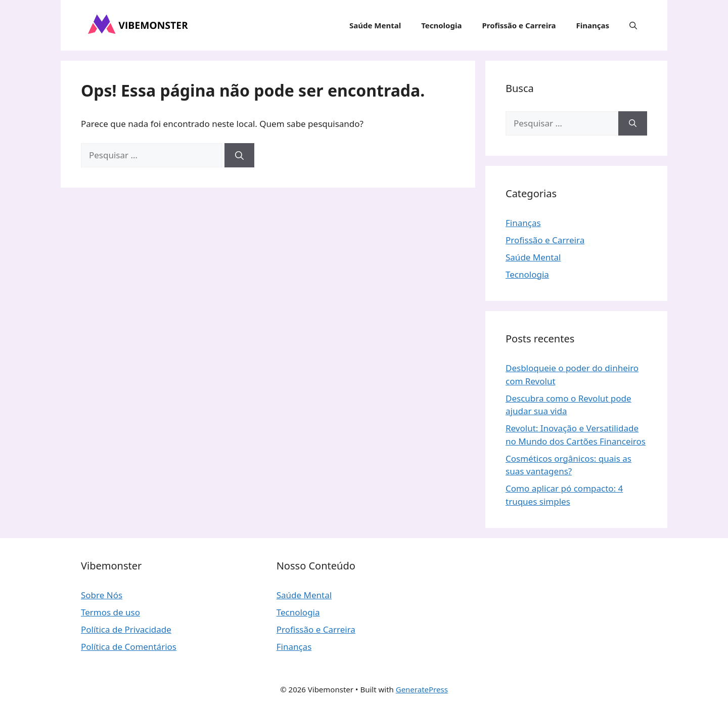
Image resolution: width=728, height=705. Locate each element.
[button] (633, 25)
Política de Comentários (129, 647)
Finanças (593, 25)
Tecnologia (441, 25)
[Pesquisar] (239, 155)
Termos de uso (110, 612)
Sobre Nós (102, 595)
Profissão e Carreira (519, 25)
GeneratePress (422, 689)
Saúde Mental (375, 25)
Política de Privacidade (126, 629)
